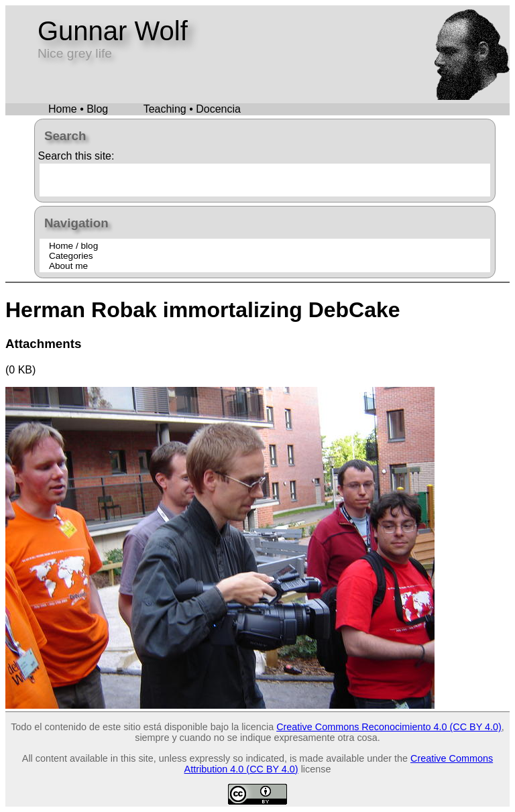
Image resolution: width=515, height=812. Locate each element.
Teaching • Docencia (192, 109)
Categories (71, 256)
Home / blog (73, 246)
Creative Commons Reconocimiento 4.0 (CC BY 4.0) (389, 727)
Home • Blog (78, 109)
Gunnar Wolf (113, 31)
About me (68, 266)
